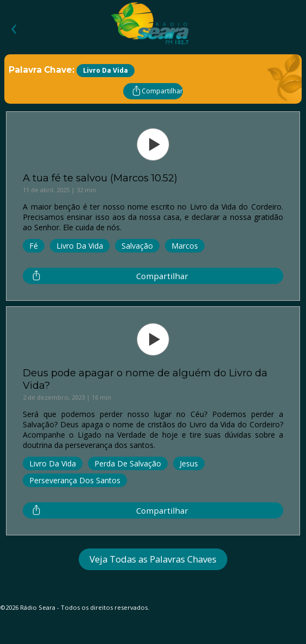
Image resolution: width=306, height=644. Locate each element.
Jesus (189, 463)
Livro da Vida (80, 246)
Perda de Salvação (128, 463)
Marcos (185, 246)
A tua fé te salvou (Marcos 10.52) (100, 178)
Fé (34, 246)
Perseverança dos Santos (75, 480)
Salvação (137, 246)
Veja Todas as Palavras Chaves (153, 559)
